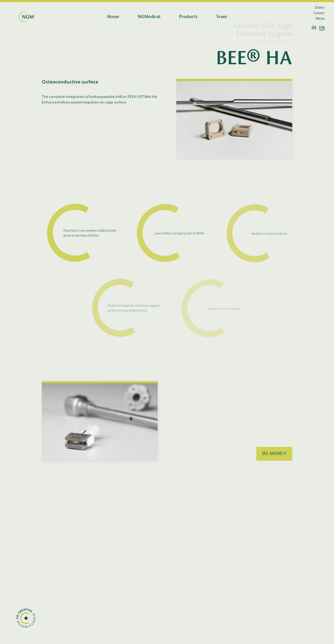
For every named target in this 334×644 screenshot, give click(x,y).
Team (222, 17)
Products (188, 17)
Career (319, 13)
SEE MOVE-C (274, 454)
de (314, 28)
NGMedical (149, 17)
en (322, 28)
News (320, 18)
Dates (320, 7)
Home (113, 17)
